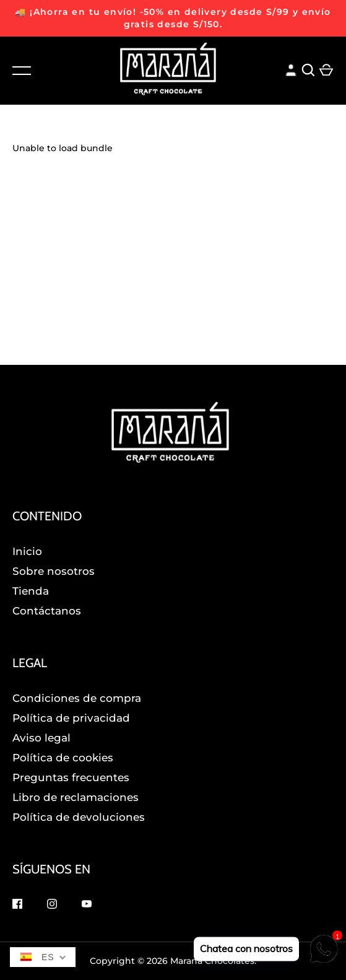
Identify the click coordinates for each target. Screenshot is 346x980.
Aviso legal (41, 738)
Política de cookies (63, 758)
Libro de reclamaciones (76, 797)
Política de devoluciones (79, 817)
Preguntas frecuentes (71, 777)
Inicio (27, 551)
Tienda (31, 591)
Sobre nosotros (54, 571)
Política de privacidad (71, 718)
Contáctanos (47, 611)
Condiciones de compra (77, 698)
